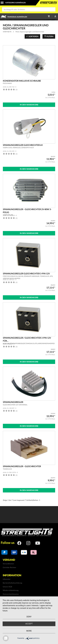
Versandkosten (8, 564)
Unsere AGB (7, 587)
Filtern (49, 36)
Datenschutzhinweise (11, 594)
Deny (29, 617)
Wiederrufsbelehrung (11, 590)
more (29, 631)
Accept (29, 624)
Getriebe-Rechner (9, 567)
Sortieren (32, 36)
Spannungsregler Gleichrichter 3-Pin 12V (29, 276)
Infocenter (7, 579)
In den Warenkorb (29, 105)
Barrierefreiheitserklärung (12, 583)
